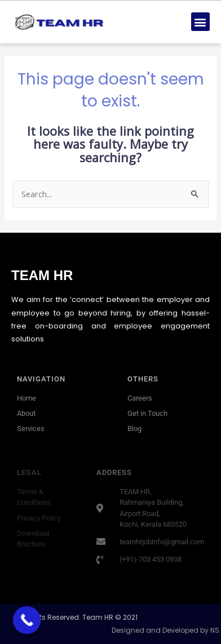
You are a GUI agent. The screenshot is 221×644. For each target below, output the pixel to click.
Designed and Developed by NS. (166, 630)
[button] (200, 22)
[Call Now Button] (27, 620)
